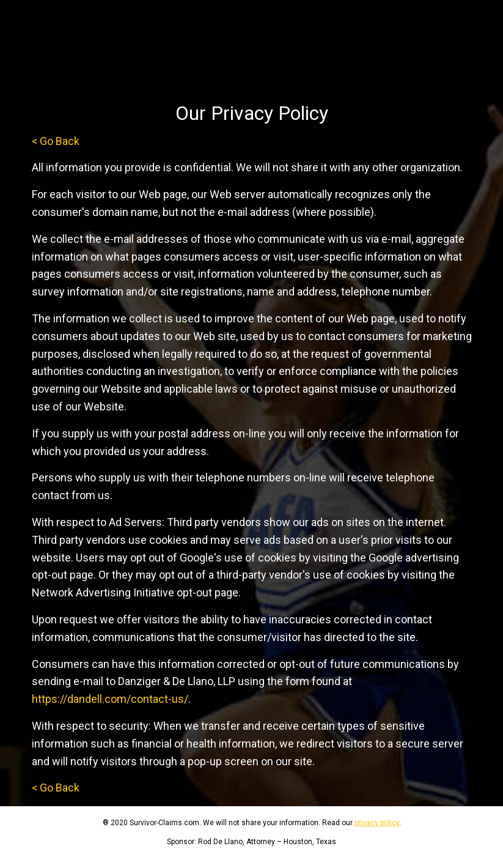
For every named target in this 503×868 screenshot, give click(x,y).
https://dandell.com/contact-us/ (110, 699)
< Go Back (56, 141)
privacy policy (377, 823)
